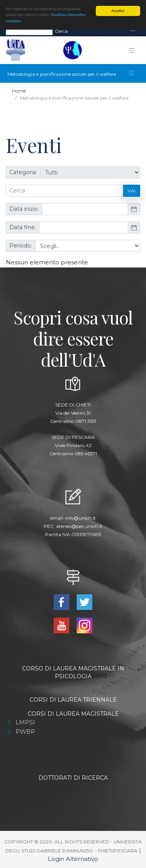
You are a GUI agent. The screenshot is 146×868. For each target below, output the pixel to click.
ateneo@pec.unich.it (79, 526)
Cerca (61, 31)
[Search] (29, 31)
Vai (132, 190)
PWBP (25, 732)
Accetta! (118, 11)
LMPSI (25, 722)
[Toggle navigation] (133, 31)
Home (19, 91)
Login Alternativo (73, 859)
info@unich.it (80, 518)
